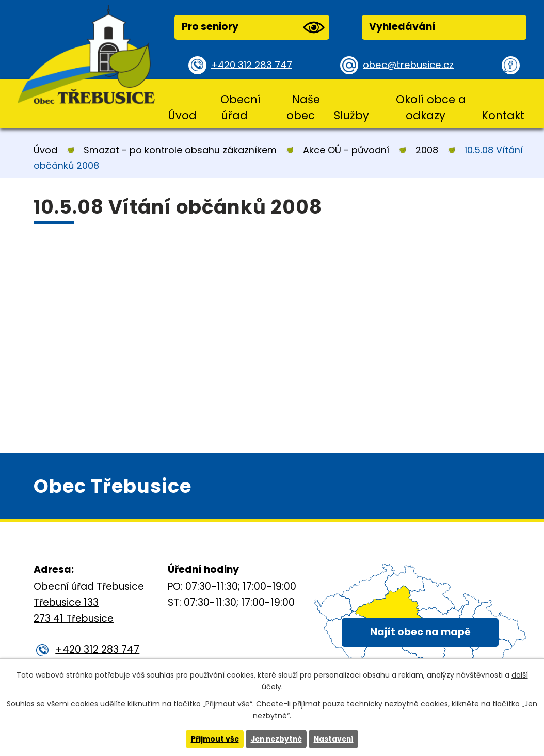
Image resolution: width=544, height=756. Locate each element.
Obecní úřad (241, 107)
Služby (351, 115)
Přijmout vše (212, 739)
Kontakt (503, 115)
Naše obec (303, 107)
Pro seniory (253, 27)
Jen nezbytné (276, 739)
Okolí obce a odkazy (431, 107)
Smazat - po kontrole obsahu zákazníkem (180, 150)
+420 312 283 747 (253, 65)
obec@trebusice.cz (410, 65)
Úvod (182, 115)
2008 (427, 150)
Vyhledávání (402, 27)
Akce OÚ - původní (346, 150)
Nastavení (335, 739)
